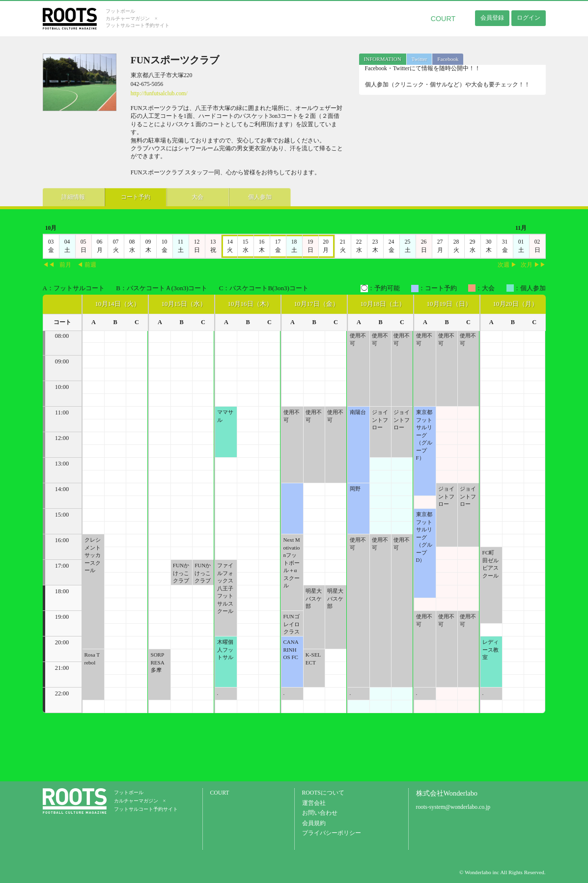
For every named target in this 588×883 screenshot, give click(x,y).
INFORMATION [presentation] (383, 59)
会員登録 (492, 18)
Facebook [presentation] (448, 59)
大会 (190, 197)
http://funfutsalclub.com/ (159, 94)
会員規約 (314, 823)
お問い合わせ (320, 813)
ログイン (529, 18)
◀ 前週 (87, 265)
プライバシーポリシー (332, 833)
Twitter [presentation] (420, 59)
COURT (443, 19)
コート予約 (131, 197)
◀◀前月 (57, 265)
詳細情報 (72, 197)
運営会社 (314, 803)
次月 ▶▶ (533, 265)
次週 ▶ (507, 265)
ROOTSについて (323, 793)
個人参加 (249, 197)
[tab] (383, 59)
